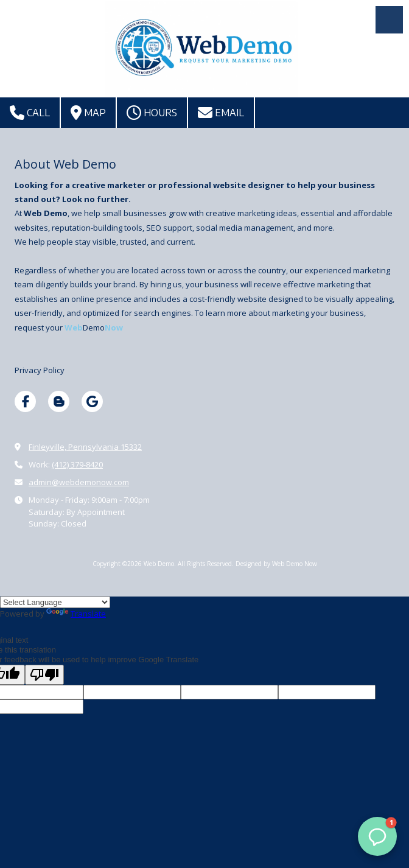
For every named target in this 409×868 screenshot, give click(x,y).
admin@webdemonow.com (79, 482)
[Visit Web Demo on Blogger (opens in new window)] (59, 401)
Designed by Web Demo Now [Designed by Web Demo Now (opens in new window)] (276, 564)
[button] (377, 836)
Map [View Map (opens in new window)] (88, 113)
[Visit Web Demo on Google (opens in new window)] (92, 401)
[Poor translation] (44, 675)
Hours (152, 113)
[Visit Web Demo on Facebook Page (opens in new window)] (25, 401)
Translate (76, 614)
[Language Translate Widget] (55, 602)
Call (30, 113)
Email (221, 113)
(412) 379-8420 (77, 464)
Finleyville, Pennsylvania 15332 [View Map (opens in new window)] (85, 447)
